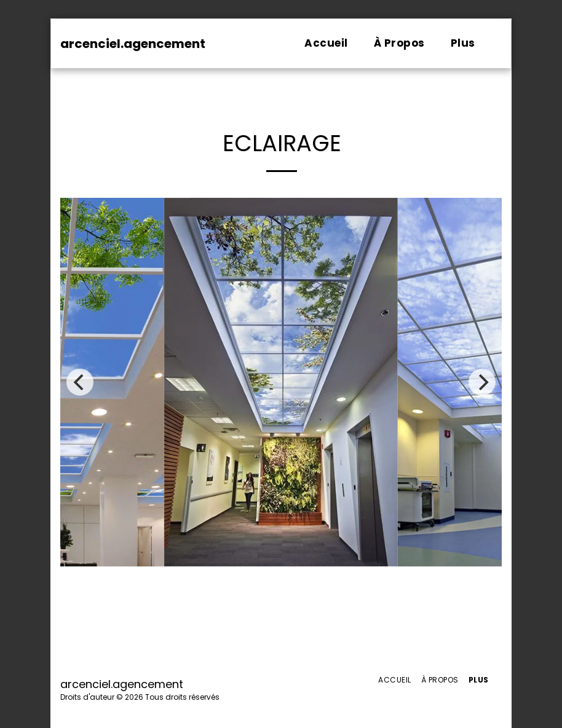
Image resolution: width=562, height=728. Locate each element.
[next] (482, 382)
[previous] (80, 382)
